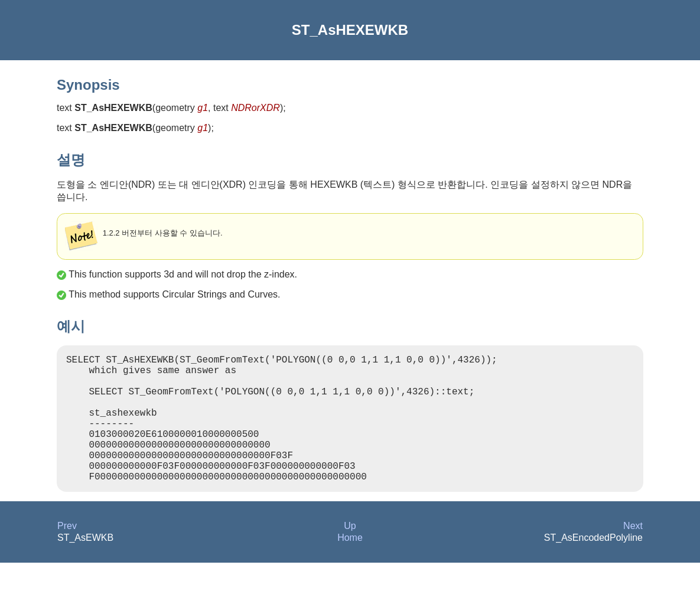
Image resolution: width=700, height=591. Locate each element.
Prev (67, 554)
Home (350, 566)
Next (633, 554)
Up (350, 554)
